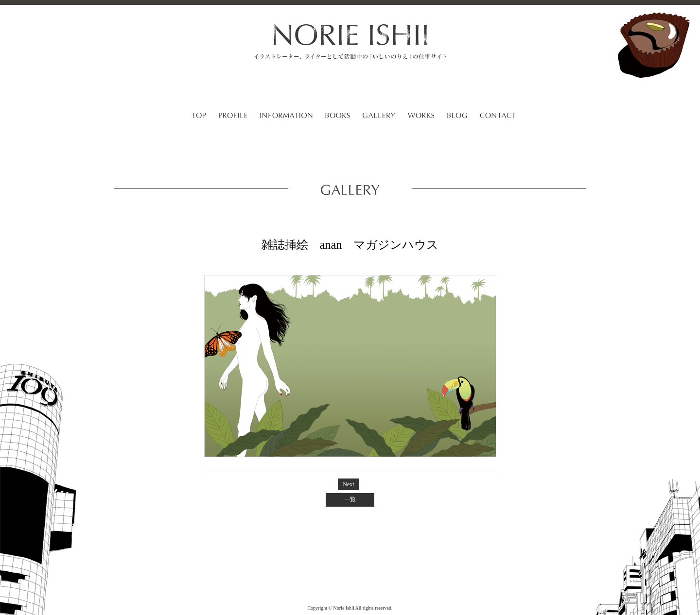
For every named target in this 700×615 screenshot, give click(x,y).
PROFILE (233, 117)
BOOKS (338, 117)
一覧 (350, 499)
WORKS (421, 117)
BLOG (457, 117)
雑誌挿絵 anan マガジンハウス (350, 245)
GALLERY (379, 117)
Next (349, 484)
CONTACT (498, 117)
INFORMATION (286, 117)
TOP (199, 117)
